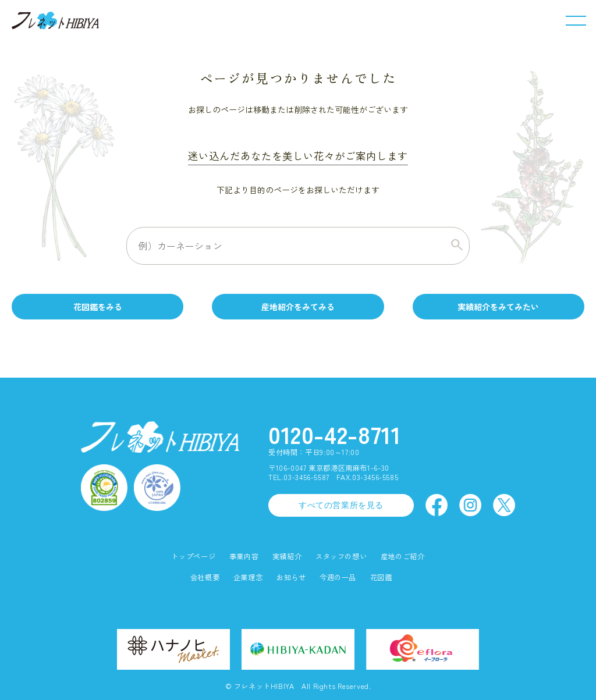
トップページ (193, 557)
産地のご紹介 (403, 557)
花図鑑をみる (98, 307)
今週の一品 (338, 578)
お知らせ (291, 578)
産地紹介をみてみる (298, 307)
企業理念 (248, 578)
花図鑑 (381, 578)
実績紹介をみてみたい (498, 307)
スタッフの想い (341, 557)
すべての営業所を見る (341, 505)
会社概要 (205, 578)
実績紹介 (287, 557)
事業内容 (244, 557)
